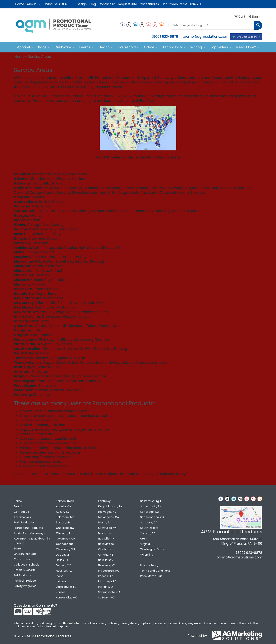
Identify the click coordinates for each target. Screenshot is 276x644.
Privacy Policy (149, 565)
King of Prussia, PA (110, 506)
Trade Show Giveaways (29, 533)
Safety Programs (25, 586)
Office (151, 47)
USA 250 (196, 4)
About (31, 4)
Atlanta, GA (63, 506)
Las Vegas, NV (107, 512)
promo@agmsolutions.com (206, 37)
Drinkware (65, 47)
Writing (198, 47)
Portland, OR (106, 587)
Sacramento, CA (109, 592)
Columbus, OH (66, 539)
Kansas (61, 592)
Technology (174, 47)
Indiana (61, 581)
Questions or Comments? (35, 606)
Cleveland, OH (65, 549)
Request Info (128, 4)
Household (128, 47)
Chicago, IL (63, 533)
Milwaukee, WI (107, 528)
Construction (23, 559)
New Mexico (106, 544)
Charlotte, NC (65, 528)
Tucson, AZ (148, 533)
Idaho (60, 576)
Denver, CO (64, 565)
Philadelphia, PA (108, 571)
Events (87, 47)
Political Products (25, 581)
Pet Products (22, 575)
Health (106, 47)
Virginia (145, 544)
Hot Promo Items (174, 4)
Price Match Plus (151, 576)
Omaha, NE (106, 555)
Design (82, 4)
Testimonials (22, 517)
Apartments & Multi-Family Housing (32, 541)
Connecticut (64, 544)
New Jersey (106, 560)
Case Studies (149, 4)
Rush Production (25, 522)
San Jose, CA (149, 522)
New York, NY (107, 565)
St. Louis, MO (106, 597)
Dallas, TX (62, 560)
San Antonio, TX (151, 506)
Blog (93, 4)
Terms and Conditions (155, 571)
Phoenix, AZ (106, 576)
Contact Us (107, 4)
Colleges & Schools (27, 565)
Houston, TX (64, 571)
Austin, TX (62, 512)
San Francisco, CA (152, 517)
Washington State (152, 549)
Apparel (25, 47)
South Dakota (149, 528)
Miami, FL (104, 522)
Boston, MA (63, 522)
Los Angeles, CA (108, 517)
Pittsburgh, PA (107, 581)
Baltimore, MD (65, 517)
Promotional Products (28, 528)
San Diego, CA (150, 512)
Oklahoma (105, 549)
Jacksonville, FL (66, 587)
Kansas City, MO (67, 597)
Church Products (25, 554)
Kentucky (104, 501)
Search (18, 506)
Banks (18, 549)
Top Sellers (221, 47)
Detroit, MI (63, 555)
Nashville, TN (106, 539)
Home (20, 4)
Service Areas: (65, 501)
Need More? (248, 47)
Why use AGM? (56, 4)
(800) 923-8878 (165, 37)
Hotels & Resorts (25, 570)
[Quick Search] (211, 25)
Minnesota (105, 533)
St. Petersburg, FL (152, 501)
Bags (44, 47)
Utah (143, 539)
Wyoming (147, 555)
